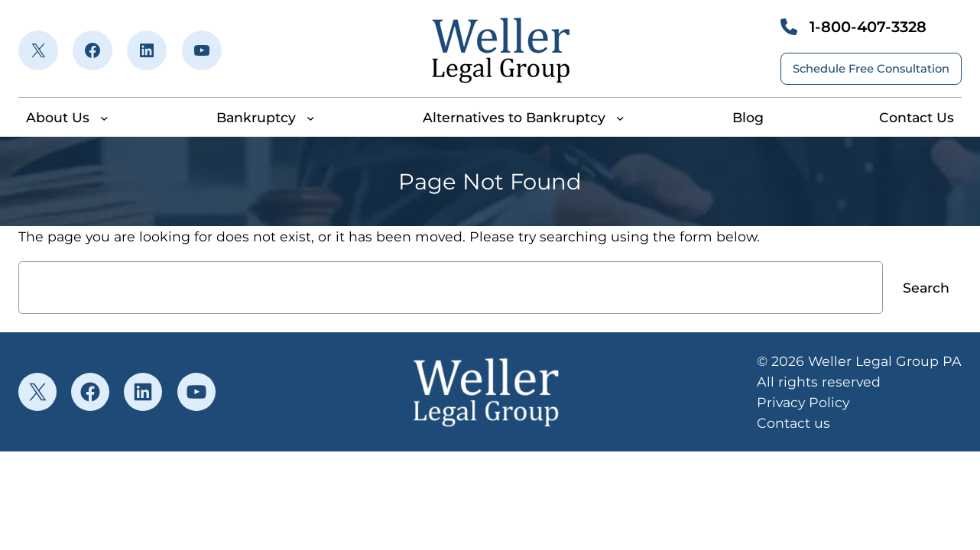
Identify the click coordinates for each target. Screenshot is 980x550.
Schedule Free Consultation (871, 69)
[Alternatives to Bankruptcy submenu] (620, 118)
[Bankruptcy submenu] (311, 118)
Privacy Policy (803, 402)
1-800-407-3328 (868, 27)
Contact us (793, 423)
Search (926, 288)
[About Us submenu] (104, 118)
